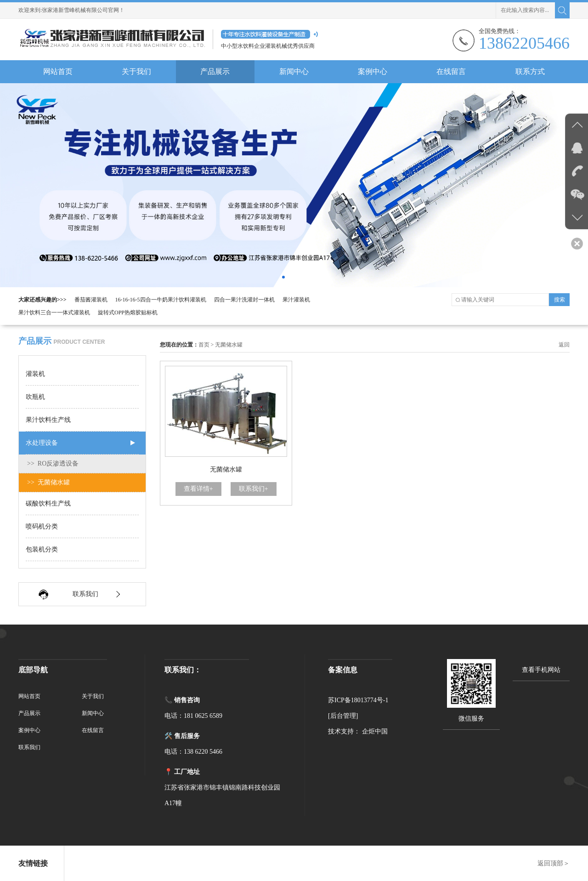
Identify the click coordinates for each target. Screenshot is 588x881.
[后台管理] (343, 716)
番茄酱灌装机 (91, 300)
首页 (204, 345)
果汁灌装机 (296, 300)
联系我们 (85, 594)
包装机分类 (42, 549)
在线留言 (451, 71)
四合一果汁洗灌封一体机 (244, 300)
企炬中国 (375, 731)
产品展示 (215, 71)
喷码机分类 (42, 526)
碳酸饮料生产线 (48, 503)
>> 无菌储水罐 (48, 482)
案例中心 (373, 71)
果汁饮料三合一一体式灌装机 (54, 313)
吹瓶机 (35, 397)
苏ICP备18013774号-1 (358, 700)
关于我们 (136, 71)
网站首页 (58, 71)
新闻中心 (294, 71)
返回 (564, 345)
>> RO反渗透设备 (53, 463)
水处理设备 (42, 443)
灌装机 (35, 374)
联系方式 (530, 71)
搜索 (560, 300)
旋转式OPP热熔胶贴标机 (128, 313)
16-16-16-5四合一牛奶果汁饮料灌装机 (161, 300)
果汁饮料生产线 (48, 420)
